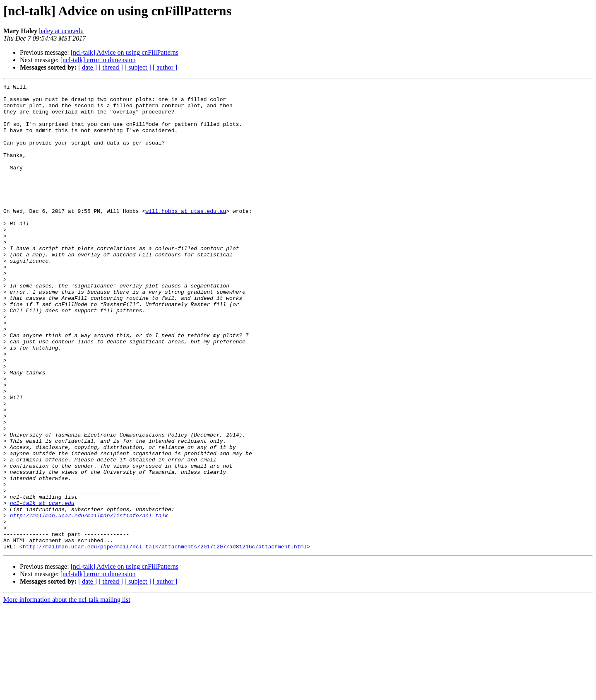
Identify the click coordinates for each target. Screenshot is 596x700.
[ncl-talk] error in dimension (98, 60)
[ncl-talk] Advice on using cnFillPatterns (125, 52)
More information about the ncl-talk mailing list (67, 693)
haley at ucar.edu (61, 31)
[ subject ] (138, 67)
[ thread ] (111, 67)
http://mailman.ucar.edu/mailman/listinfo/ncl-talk (89, 602)
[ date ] (88, 67)
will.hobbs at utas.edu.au (186, 237)
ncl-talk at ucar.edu (42, 587)
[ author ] (165, 67)
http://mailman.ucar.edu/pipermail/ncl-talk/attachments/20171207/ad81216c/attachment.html (165, 640)
